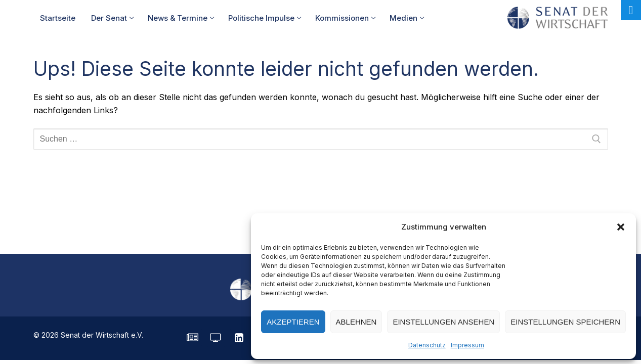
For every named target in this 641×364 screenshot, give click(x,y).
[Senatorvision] (216, 338)
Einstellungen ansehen (443, 322)
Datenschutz (427, 345)
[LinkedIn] (239, 338)
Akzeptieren (293, 322)
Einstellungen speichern (565, 322)
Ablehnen (356, 322)
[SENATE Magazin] (193, 338)
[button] (621, 227)
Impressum (467, 345)
